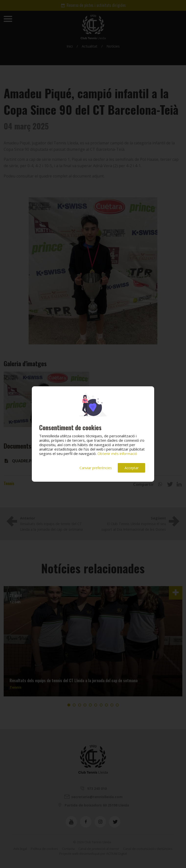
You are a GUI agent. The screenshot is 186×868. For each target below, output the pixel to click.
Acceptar (132, 468)
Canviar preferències (96, 468)
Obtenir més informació (117, 453)
